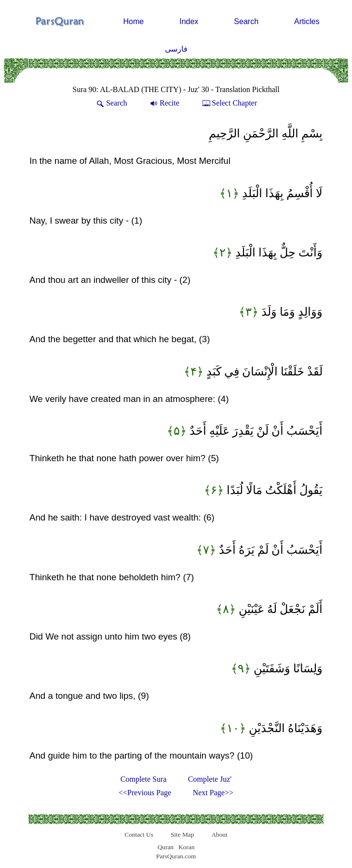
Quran (166, 847)
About (219, 835)
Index (189, 21)
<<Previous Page (145, 793)
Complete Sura (144, 779)
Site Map (183, 835)
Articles (307, 21)
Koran (186, 847)
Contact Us (139, 835)
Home (134, 21)
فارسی (176, 49)
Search (246, 21)
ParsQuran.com (176, 856)
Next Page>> (213, 793)
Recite (164, 103)
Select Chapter (229, 103)
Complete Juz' (210, 779)
